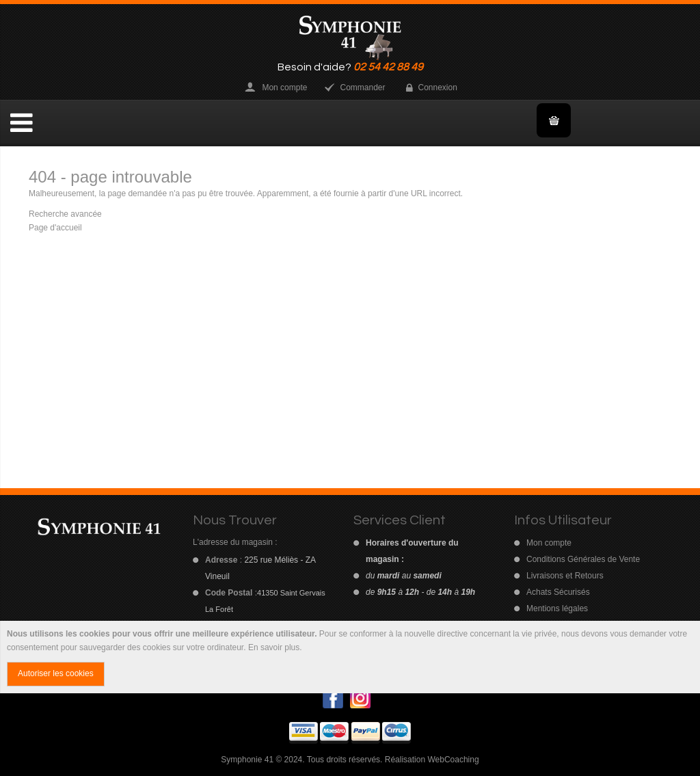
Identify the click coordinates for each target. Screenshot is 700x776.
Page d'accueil (55, 228)
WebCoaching (453, 760)
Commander (362, 88)
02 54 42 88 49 (388, 67)
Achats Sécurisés (558, 592)
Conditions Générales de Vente (583, 559)
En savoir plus (274, 647)
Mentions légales (557, 608)
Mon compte (284, 88)
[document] (350, 657)
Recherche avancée (65, 214)
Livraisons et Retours (565, 576)
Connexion (438, 88)
